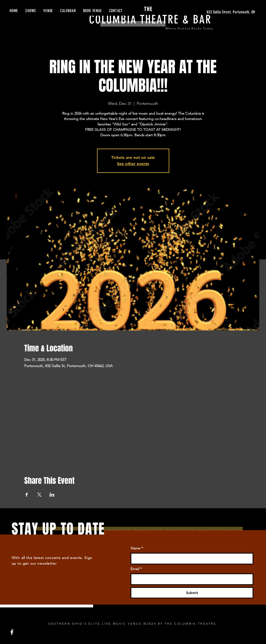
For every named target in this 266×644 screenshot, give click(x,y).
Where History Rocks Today (189, 28)
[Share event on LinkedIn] (52, 495)
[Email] (190, 579)
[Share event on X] (39, 495)
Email (136, 569)
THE (141, 9)
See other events (133, 164)
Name (137, 548)
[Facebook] (12, 632)
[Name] (190, 558)
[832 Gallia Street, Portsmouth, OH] (206, 12)
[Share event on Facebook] (27, 495)
